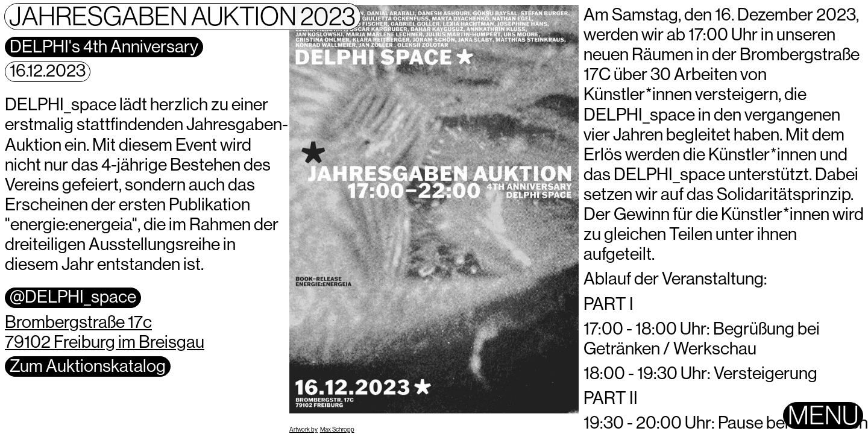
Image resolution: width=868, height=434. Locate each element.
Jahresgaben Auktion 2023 (182, 17)
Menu (823, 416)
